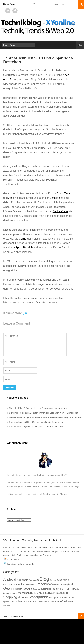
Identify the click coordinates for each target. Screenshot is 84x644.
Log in (80, 45)
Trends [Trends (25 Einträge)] (33, 602)
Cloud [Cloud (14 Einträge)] (70, 580)
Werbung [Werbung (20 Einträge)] (55, 602)
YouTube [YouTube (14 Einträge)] (7, 606)
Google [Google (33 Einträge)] (27, 589)
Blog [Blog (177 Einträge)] (44, 579)
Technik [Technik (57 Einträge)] (23, 601)
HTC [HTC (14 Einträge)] (61, 589)
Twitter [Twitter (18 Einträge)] (41, 602)
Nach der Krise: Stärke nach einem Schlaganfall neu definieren (38, 408)
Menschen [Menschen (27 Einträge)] (24, 593)
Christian (55, 198)
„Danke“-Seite (60, 211)
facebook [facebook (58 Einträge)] (45, 584)
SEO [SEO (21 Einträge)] (65, 593)
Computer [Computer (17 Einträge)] (8, 585)
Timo (67, 193)
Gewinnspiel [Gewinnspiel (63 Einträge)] (13, 588)
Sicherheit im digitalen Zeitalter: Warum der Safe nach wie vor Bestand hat (44, 413)
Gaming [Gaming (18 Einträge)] (64, 585)
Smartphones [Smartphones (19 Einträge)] (55, 597)
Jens (11, 198)
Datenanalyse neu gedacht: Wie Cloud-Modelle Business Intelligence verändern (46, 417)
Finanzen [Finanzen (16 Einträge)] (56, 585)
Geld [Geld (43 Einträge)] (71, 584)
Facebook (15, 11)
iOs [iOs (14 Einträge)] (77, 589)
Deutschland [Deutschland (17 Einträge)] (32, 585)
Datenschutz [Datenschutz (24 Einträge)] (19, 584)
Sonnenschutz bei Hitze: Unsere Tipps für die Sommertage (36, 422)
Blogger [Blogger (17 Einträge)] (53, 580)
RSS (8, 11)
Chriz (60, 193)
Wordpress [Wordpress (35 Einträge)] (67, 601)
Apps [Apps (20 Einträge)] (31, 580)
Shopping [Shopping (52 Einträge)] (10, 597)
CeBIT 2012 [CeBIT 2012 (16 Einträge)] (62, 580)
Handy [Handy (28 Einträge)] (55, 589)
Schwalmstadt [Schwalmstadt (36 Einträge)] (54, 593)
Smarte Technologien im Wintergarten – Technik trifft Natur (36, 427)
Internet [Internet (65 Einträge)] (70, 588)
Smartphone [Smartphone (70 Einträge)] (38, 597)
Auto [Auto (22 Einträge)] (37, 580)
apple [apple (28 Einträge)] (25, 580)
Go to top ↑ (81, 616)
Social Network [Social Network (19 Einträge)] (69, 597)
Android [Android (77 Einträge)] (10, 579)
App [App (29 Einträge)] (19, 580)
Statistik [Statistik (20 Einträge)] (13, 602)
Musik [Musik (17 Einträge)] (42, 593)
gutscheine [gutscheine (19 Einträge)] (46, 589)
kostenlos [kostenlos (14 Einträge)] (14, 593)
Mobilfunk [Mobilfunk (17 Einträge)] (34, 593)
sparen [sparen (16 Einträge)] (6, 602)
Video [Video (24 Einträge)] (47, 602)
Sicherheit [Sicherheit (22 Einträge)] (23, 597)
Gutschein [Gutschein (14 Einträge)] (36, 589)
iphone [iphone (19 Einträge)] (6, 593)
